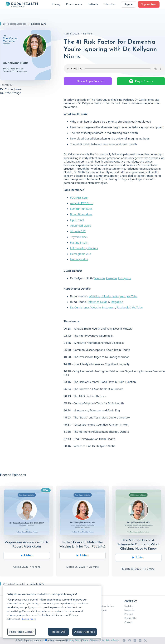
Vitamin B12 (78, 231)
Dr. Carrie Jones (80, 307)
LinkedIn (112, 278)
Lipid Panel (77, 220)
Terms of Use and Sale (93, 640)
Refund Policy (112, 640)
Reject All (58, 632)
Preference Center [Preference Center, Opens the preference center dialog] (22, 632)
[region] (52, 612)
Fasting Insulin (79, 243)
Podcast (129, 614)
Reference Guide (97, 302)
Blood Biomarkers (81, 214)
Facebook (123, 307)
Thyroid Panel (79, 237)
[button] (56, 4)
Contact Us (130, 618)
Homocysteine (79, 259)
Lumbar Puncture (81, 209)
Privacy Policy (74, 640)
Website (99, 278)
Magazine (117, 302)
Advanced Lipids (81, 226)
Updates (129, 606)
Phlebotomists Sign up (95, 610)
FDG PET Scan (79, 198)
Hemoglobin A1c (81, 254)
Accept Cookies (85, 632)
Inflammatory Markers (84, 248)
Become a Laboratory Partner (99, 606)
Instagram (125, 278)
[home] (22, 4)
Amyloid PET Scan (82, 203)
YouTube (132, 296)
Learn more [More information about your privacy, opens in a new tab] (29, 619)
